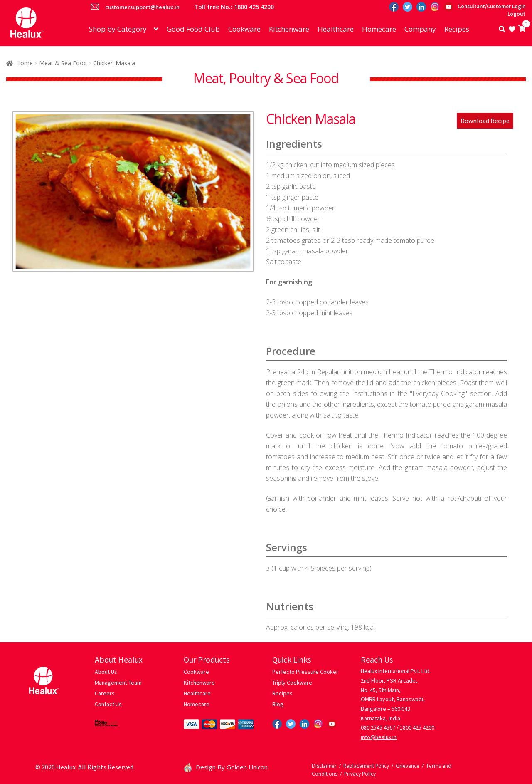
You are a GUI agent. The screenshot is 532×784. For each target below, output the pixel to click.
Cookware (244, 29)
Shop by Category (118, 29)
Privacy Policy (360, 774)
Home (25, 63)
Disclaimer (324, 766)
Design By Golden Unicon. (227, 767)
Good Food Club (193, 29)
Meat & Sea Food (63, 63)
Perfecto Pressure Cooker (305, 672)
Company (420, 29)
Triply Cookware (292, 683)
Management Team (118, 683)
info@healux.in (379, 737)
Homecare (379, 29)
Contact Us (108, 704)
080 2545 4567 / (380, 727)
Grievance (408, 766)
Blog (278, 704)
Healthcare (336, 29)
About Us (106, 672)
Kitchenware (289, 29)
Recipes (457, 29)
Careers (105, 693)
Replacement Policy (366, 766)
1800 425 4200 (417, 727)
